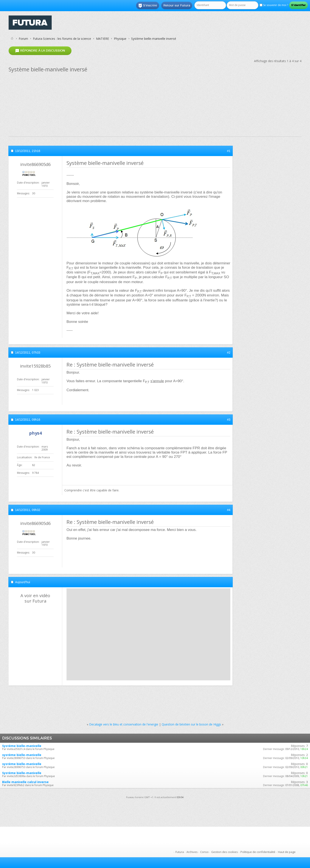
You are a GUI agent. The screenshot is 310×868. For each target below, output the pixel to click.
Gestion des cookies (225, 852)
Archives (192, 852)
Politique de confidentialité (258, 852)
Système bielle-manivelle (22, 746)
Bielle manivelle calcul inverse (25, 782)
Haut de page (287, 852)
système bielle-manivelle (22, 755)
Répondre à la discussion (40, 51)
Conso (204, 852)
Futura (180, 852)
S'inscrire (148, 6)
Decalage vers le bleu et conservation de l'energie (124, 724)
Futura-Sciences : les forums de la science (62, 39)
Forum (23, 39)
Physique (120, 39)
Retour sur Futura (177, 5)
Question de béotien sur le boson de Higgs (191, 724)
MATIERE (102, 39)
